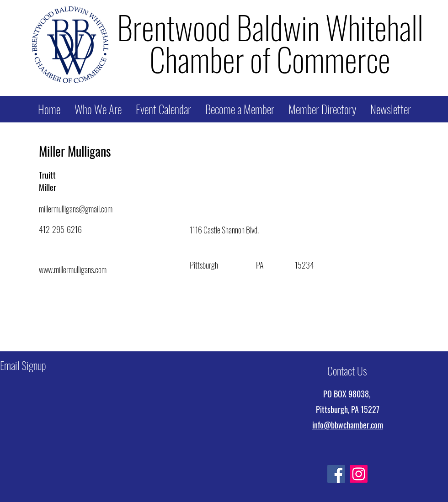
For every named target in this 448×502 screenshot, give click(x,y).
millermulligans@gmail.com (76, 209)
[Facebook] (336, 474)
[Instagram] (359, 474)
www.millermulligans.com (73, 269)
